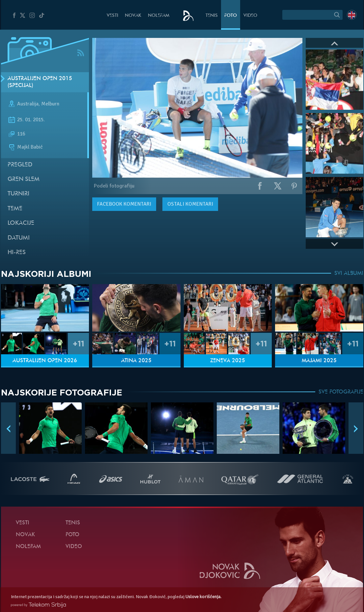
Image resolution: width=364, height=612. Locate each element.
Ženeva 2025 (228, 361)
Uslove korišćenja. (203, 597)
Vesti (112, 16)
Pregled (20, 165)
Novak (133, 16)
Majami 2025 (319, 361)
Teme (15, 209)
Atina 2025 (136, 361)
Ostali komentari (190, 204)
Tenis (212, 16)
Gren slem (24, 179)
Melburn (50, 104)
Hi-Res (17, 253)
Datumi (19, 238)
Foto (231, 16)
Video (250, 16)
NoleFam (159, 16)
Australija (28, 104)
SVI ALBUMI (349, 274)
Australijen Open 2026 (45, 361)
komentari (124, 204)
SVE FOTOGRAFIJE (341, 392)
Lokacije (21, 223)
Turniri (18, 194)
